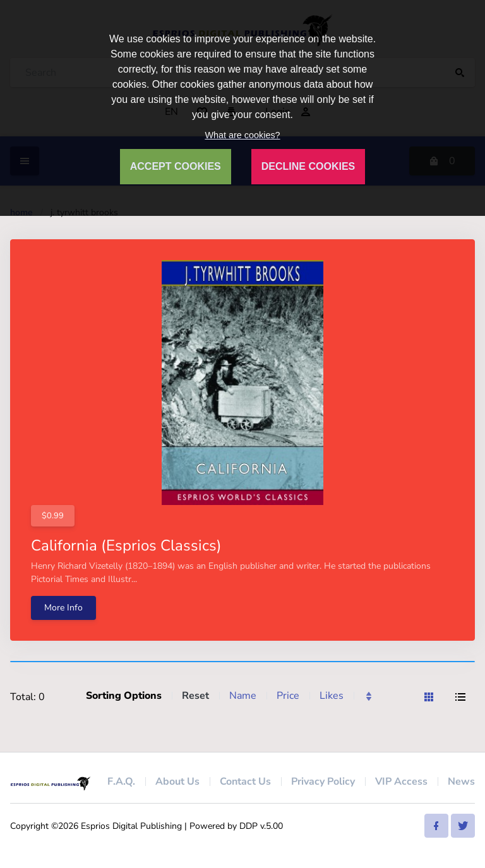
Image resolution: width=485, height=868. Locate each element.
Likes (332, 696)
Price (288, 696)
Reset (195, 696)
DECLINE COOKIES (308, 166)
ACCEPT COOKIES (176, 166)
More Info (63, 608)
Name (243, 696)
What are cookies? (242, 135)
